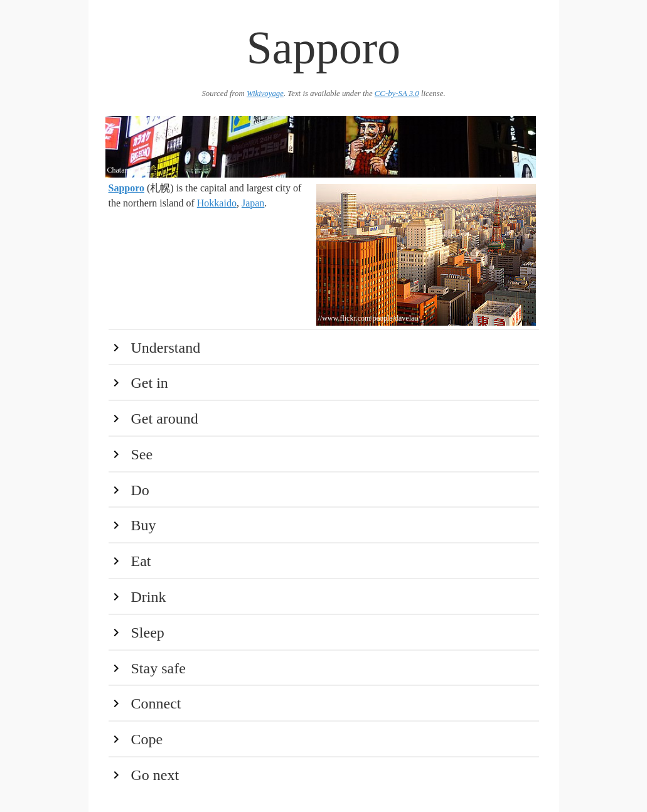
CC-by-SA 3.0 (397, 93)
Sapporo (127, 188)
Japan (253, 203)
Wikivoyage (265, 93)
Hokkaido (217, 203)
